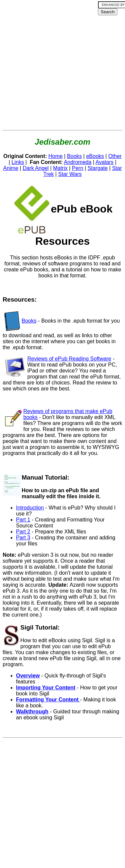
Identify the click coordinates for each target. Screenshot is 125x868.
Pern (78, 168)
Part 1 (23, 520)
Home (55, 156)
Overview (28, 676)
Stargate (98, 168)
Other (115, 156)
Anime (10, 168)
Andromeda (78, 162)
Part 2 (23, 532)
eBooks (95, 156)
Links (18, 162)
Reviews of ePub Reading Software (69, 359)
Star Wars (70, 174)
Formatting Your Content (48, 700)
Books (74, 156)
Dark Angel (36, 168)
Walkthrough (32, 712)
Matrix (60, 168)
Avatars (105, 162)
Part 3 (23, 538)
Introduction (30, 508)
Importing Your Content (46, 688)
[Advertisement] (62, 65)
